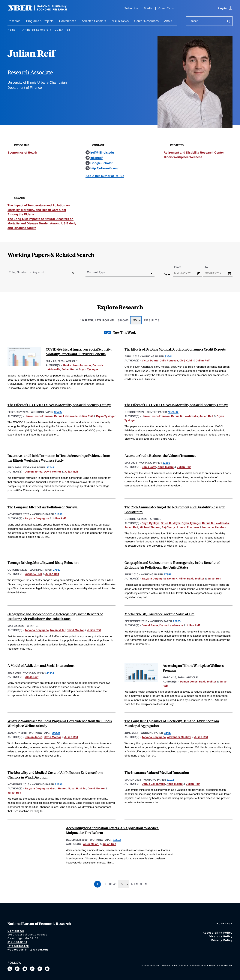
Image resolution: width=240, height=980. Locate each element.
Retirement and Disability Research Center (194, 153)
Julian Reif (69, 369)
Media (148, 8)
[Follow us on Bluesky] (25, 969)
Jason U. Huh (33, 574)
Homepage (225, 924)
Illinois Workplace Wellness (183, 157)
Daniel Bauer (150, 625)
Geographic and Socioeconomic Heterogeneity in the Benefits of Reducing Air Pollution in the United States (172, 565)
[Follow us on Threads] (32, 969)
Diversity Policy (221, 936)
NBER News (120, 21)
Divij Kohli (186, 360)
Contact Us (16, 931)
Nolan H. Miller (176, 579)
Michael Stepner (150, 527)
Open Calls (166, 8)
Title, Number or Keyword (27, 272)
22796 (59, 784)
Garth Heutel (58, 788)
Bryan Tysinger (88, 369)
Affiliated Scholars (94, 21)
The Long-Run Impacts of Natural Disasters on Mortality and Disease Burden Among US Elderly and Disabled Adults (42, 223)
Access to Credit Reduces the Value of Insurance (160, 456)
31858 (59, 514)
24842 (50, 673)
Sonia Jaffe (149, 467)
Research (14, 21)
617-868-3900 (17, 942)
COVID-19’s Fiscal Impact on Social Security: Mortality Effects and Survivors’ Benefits (79, 351)
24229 (56, 733)
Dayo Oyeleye (151, 523)
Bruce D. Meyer (170, 523)
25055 (177, 621)
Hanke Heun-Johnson (77, 365)
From (181, 267)
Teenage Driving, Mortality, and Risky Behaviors (43, 562)
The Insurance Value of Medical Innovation (157, 772)
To (210, 267)
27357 (168, 574)
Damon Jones (34, 472)
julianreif (96, 158)
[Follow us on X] (10, 969)
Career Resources (146, 21)
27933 (57, 570)
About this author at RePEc (105, 176)
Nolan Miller (58, 630)
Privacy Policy (222, 940)
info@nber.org (18, 946)
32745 (50, 467)
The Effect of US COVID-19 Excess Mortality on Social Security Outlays (59, 405)
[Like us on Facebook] (40, 969)
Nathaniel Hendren (214, 527)
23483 (168, 733)
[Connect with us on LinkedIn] (17, 969)
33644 (169, 356)
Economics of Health (22, 153)
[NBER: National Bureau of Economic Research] (40, 10)
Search (193, 21)
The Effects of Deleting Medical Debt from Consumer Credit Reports (175, 349)
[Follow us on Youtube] (47, 969)
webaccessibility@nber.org (28, 950)
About (168, 21)
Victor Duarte (150, 360)
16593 (117, 840)
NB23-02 (173, 412)
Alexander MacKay (179, 737)
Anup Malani (166, 467)
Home (12, 30)
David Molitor (52, 472)
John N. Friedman (188, 527)
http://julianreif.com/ (104, 168)
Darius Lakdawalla (66, 416)
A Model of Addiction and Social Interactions (41, 665)
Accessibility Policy (218, 933)
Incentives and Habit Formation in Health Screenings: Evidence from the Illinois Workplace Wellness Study (59, 458)
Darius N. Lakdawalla (185, 416)
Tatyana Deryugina (37, 518)
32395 (166, 463)
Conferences (68, 21)
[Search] (229, 22)
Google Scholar (101, 163)
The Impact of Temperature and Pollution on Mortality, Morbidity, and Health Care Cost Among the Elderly (39, 210)
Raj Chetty (168, 527)
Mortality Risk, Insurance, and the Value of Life (159, 614)
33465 (58, 412)
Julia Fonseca (169, 360)
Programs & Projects (40, 21)
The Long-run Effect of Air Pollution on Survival (43, 507)
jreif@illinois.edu (102, 153)
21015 (170, 780)
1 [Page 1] (97, 884)
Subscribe (131, 8)
